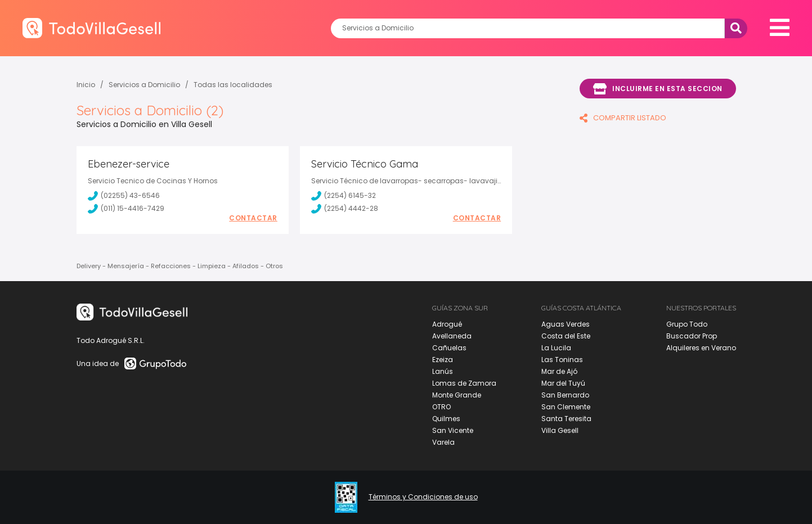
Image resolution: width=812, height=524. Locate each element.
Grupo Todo (687, 324)
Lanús (443, 371)
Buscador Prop (692, 336)
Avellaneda (452, 336)
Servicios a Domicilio (144, 85)
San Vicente (453, 430)
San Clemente (566, 407)
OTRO (441, 407)
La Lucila (556, 348)
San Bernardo (565, 395)
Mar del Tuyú (563, 383)
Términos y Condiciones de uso (423, 497)
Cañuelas (449, 348)
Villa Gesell (560, 430)
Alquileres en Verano (701, 348)
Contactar (253, 218)
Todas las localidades (233, 85)
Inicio (86, 85)
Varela (443, 442)
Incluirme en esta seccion (658, 89)
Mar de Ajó (559, 371)
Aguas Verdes (566, 324)
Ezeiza (443, 360)
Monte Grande (457, 395)
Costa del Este (566, 336)
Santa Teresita (566, 419)
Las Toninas (562, 360)
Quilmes (446, 419)
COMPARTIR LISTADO (623, 118)
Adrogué (447, 324)
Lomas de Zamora (464, 383)
